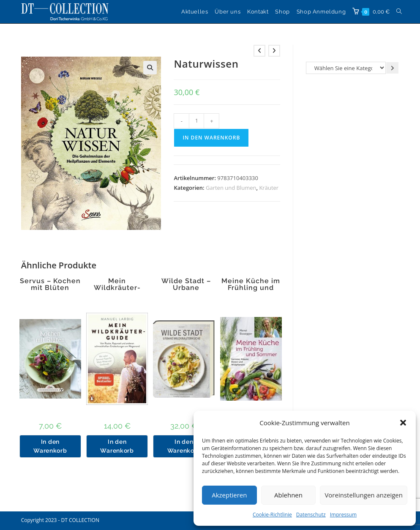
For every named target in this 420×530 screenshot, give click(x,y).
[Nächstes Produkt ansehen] (274, 51)
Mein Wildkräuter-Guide (117, 288)
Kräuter (269, 188)
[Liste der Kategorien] (346, 68)
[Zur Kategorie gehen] (392, 68)
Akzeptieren (229, 495)
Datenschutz (311, 515)
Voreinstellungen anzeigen (364, 495)
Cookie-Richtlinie (272, 515)
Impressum (343, 515)
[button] (403, 423)
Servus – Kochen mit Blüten (50, 284)
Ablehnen (288, 495)
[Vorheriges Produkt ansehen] (259, 51)
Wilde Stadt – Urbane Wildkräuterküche (186, 288)
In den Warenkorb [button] (50, 446)
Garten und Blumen (231, 188)
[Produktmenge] (196, 121)
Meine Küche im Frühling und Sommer (251, 288)
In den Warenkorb (211, 138)
